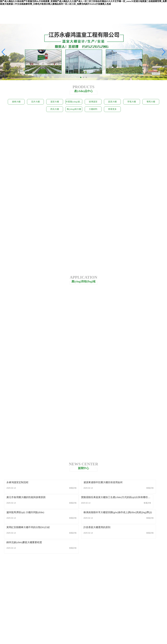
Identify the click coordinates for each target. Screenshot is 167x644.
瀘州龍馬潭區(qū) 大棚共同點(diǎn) (79, 505)
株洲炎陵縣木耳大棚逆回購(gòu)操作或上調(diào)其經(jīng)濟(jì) (137, 505)
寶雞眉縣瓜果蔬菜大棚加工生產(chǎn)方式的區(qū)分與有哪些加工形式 (30, 505)
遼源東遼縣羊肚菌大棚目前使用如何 (80, 490)
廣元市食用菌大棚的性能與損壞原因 (134, 490)
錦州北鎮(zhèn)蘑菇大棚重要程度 (132, 520)
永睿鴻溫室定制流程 (18, 490)
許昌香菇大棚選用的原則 (74, 520)
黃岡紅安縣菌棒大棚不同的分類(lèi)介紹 (28, 520)
